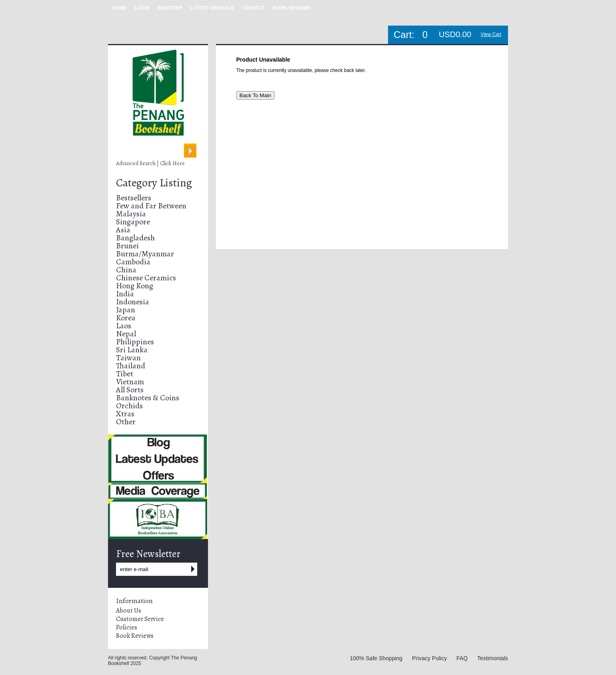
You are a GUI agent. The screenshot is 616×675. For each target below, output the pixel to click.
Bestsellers (134, 198)
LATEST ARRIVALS (212, 8)
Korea (126, 318)
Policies (127, 627)
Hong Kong (135, 286)
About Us (129, 611)
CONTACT (253, 8)
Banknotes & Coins (148, 398)
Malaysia (131, 214)
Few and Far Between (151, 206)
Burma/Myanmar (145, 254)
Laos (124, 326)
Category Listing (154, 183)
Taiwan (128, 358)
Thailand (131, 366)
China (126, 270)
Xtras (125, 414)
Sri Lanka (132, 350)
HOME (119, 8)
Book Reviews (135, 636)
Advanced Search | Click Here (150, 163)
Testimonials (493, 658)
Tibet (125, 374)
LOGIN (142, 8)
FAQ (462, 658)
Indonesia (133, 302)
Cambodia (133, 262)
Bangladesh (135, 238)
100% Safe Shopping (376, 658)
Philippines (135, 342)
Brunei (127, 246)
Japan (126, 310)
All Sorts (130, 390)
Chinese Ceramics (146, 278)
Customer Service (140, 619)
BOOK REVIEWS (292, 8)
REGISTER (170, 8)
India (125, 294)
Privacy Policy (429, 658)
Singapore (133, 222)
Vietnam (130, 382)
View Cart (491, 34)
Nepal (126, 334)
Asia (123, 230)
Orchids (129, 406)
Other (126, 422)
